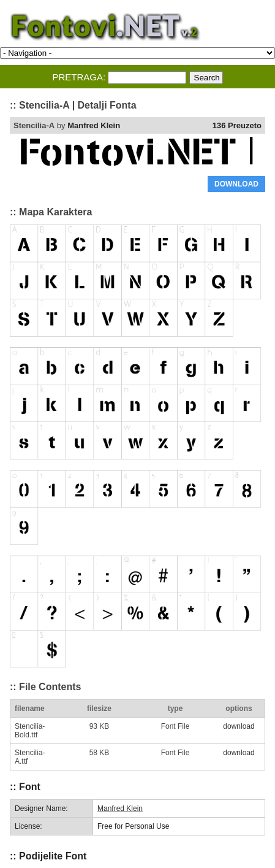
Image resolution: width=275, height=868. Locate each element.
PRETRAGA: (79, 77)
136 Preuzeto (237, 125)
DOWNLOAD (236, 184)
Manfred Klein (94, 125)
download (239, 726)
